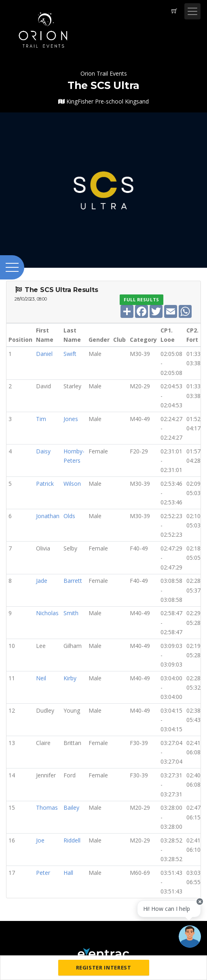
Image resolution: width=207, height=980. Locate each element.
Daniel (44, 354)
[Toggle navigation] (192, 11)
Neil (41, 678)
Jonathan (48, 516)
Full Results (142, 300)
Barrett (73, 581)
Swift (70, 354)
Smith (71, 613)
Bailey (71, 807)
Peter (43, 873)
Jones (71, 419)
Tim (41, 419)
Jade (42, 581)
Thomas (47, 807)
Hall (68, 873)
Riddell (72, 840)
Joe (40, 840)
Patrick (45, 484)
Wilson (72, 484)
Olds (69, 516)
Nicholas (47, 613)
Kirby (70, 678)
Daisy (43, 451)
